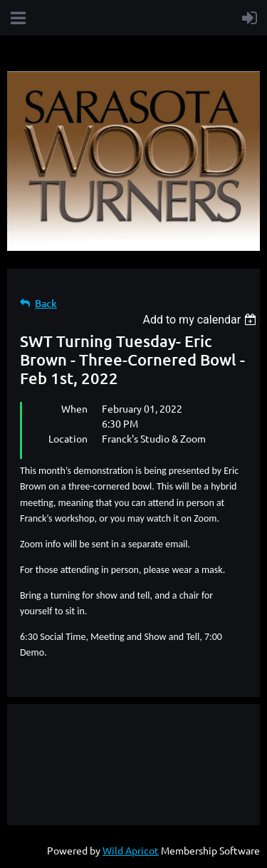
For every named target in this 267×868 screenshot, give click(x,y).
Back (46, 303)
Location (68, 438)
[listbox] (201, 320)
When (74, 408)
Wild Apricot (131, 850)
